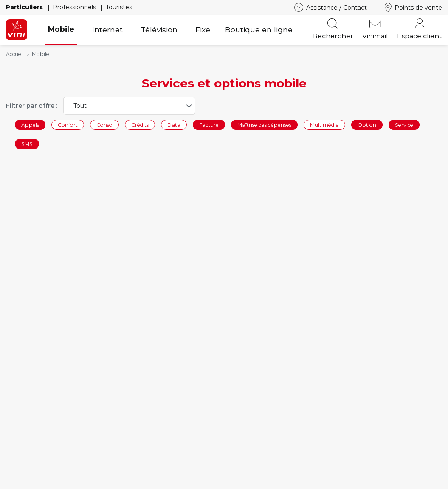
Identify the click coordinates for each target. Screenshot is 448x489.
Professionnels (75, 7)
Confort (68, 125)
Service (404, 125)
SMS (27, 144)
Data (174, 125)
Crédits (140, 125)
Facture (209, 125)
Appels (30, 125)
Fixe (203, 30)
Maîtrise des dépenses (264, 125)
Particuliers (25, 7)
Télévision (159, 30)
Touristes (119, 7)
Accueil (15, 54)
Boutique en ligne (259, 30)
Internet (107, 30)
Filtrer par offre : (32, 106)
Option (367, 125)
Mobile (61, 29)
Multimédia (324, 125)
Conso (104, 125)
